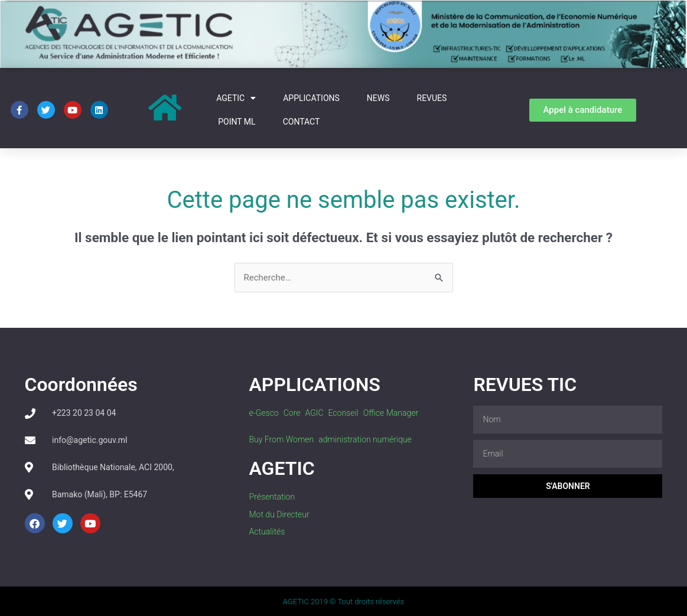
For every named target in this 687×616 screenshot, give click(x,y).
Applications (311, 98)
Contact (302, 122)
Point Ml (237, 122)
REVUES (432, 98)
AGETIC (236, 98)
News (378, 98)
